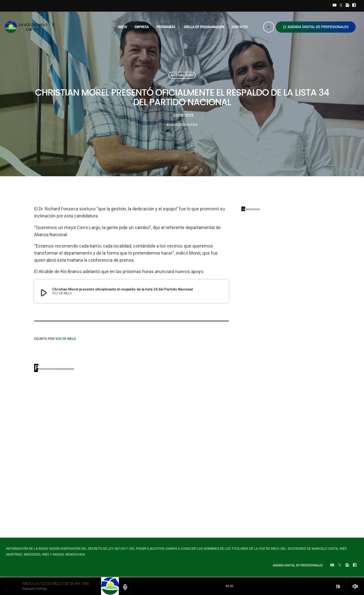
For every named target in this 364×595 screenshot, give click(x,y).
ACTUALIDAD (182, 75)
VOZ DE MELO (66, 339)
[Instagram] (348, 6)
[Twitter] (341, 6)
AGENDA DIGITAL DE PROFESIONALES (316, 27)
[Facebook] (354, 6)
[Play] (269, 27)
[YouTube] (335, 6)
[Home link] (27, 27)
